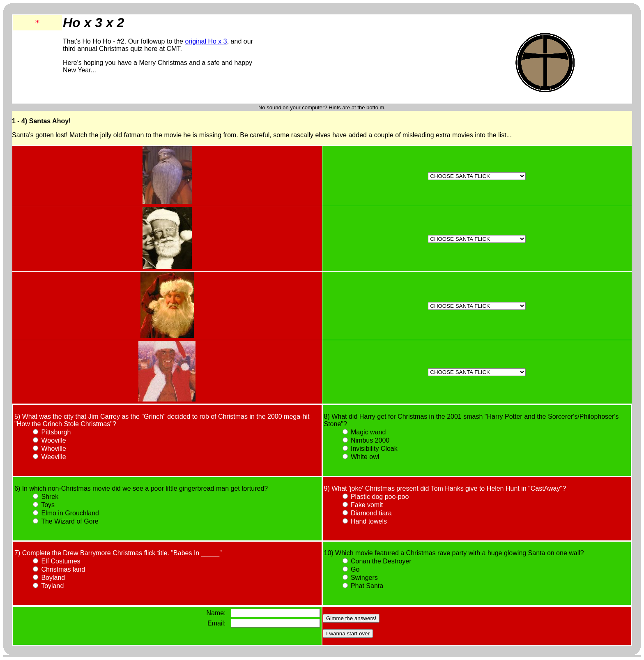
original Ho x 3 (206, 41)
